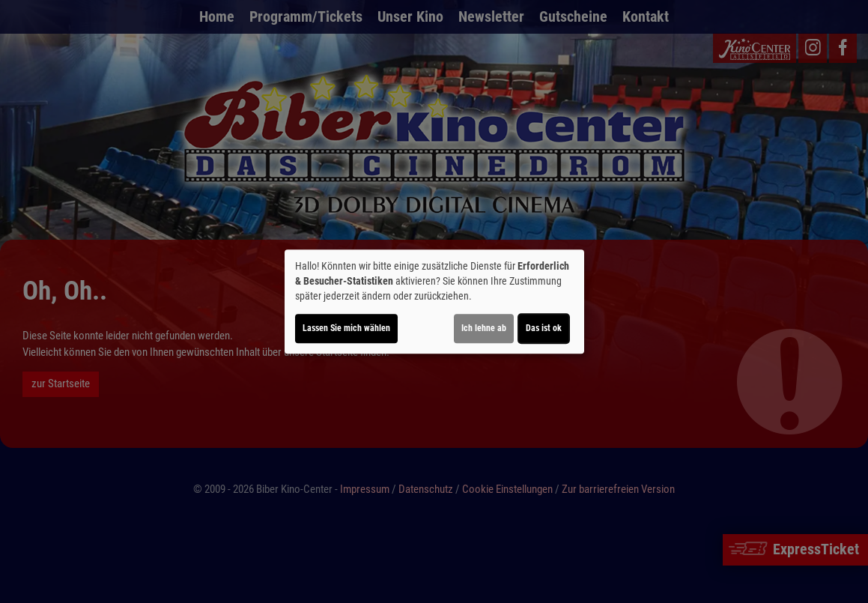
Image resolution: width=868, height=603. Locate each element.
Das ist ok (544, 328)
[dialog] (434, 302)
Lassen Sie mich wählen (346, 328)
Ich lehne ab (484, 328)
